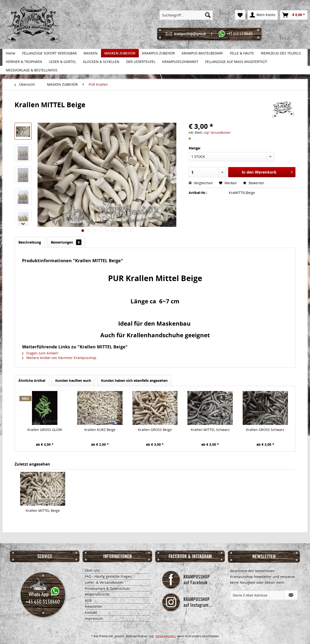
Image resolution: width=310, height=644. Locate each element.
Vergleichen (201, 183)
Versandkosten (165, 636)
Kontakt (91, 612)
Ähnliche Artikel (32, 380)
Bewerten (254, 183)
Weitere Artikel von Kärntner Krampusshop (59, 358)
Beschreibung (30, 242)
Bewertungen (66, 242)
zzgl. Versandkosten (217, 133)
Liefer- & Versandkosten (104, 582)
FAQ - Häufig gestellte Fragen (108, 576)
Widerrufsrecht (97, 594)
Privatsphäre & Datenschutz (107, 588)
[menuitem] (186, 15)
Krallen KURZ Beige (100, 430)
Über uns (92, 570)
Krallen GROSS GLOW (45, 430)
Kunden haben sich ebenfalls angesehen (134, 380)
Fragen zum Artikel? (40, 353)
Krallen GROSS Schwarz (265, 430)
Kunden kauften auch (73, 380)
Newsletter (94, 606)
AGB (88, 600)
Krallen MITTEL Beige (43, 510)
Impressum (94, 618)
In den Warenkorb (267, 172)
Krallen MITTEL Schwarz (210, 430)
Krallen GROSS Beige (155, 430)
